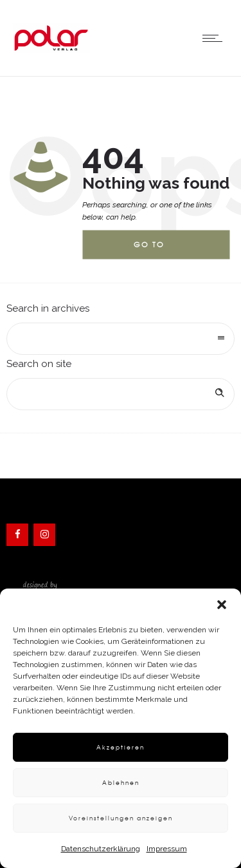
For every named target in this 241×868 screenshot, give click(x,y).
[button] (222, 605)
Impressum (167, 849)
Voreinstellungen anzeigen (121, 818)
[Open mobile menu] (215, 38)
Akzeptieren (121, 747)
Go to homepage (159, 250)
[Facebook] (17, 535)
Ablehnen (121, 783)
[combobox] (121, 339)
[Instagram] (44, 535)
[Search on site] (121, 394)
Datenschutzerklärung (101, 849)
